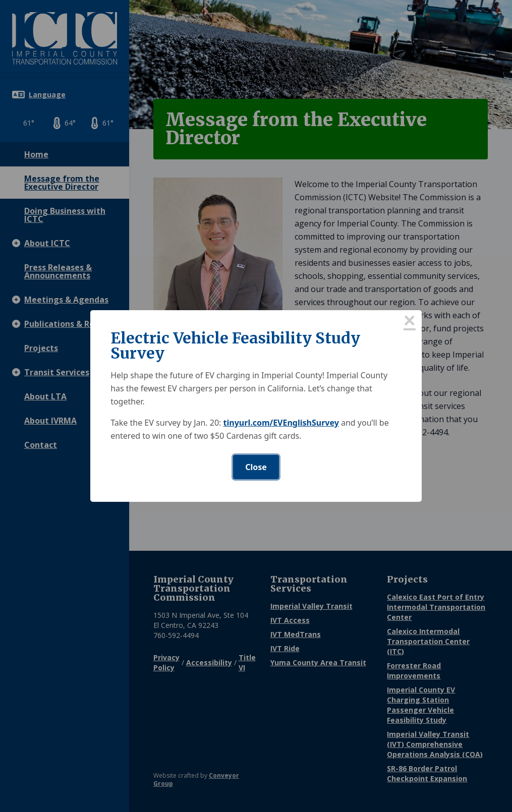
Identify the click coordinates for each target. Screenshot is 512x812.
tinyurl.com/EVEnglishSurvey (281, 423)
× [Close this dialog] (410, 322)
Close (256, 467)
